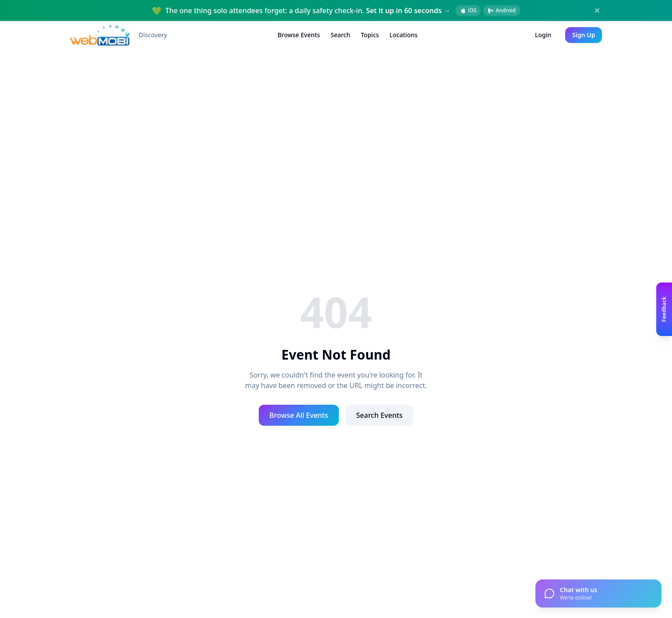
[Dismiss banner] (597, 11)
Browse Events (299, 35)
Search (340, 35)
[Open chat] (598, 593)
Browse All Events (299, 415)
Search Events (380, 415)
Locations (404, 35)
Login (543, 35)
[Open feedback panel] (664, 309)
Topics (370, 35)
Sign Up (584, 35)
